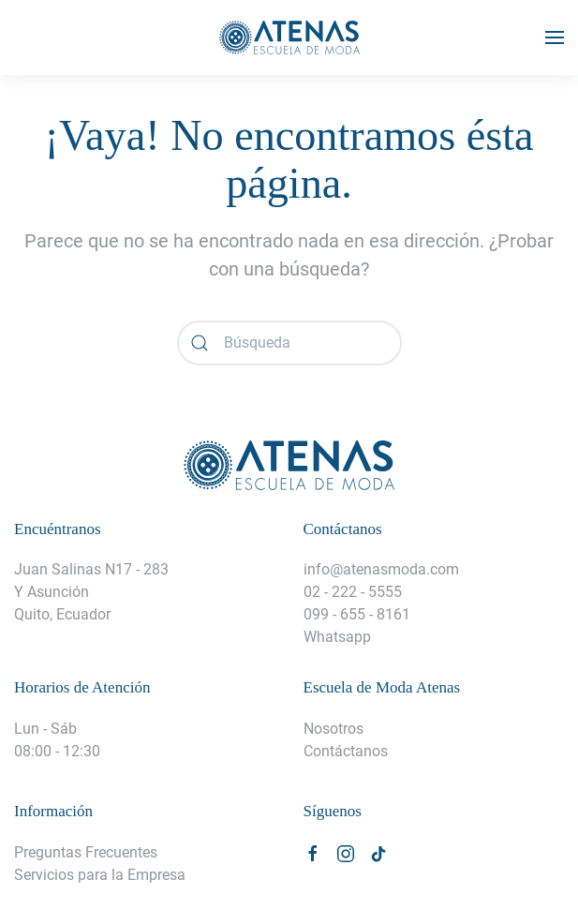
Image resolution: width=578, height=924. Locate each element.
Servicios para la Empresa (100, 875)
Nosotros (333, 729)
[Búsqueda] (289, 343)
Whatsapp (337, 637)
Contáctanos (346, 751)
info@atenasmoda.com (381, 569)
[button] (555, 37)
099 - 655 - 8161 (357, 614)
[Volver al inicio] (289, 37)
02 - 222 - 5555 (353, 592)
